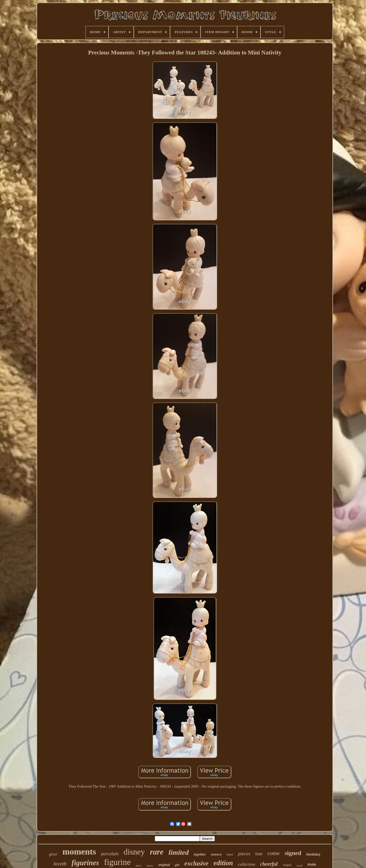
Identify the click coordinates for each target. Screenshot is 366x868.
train (312, 864)
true (259, 854)
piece (139, 865)
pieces (244, 854)
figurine (117, 862)
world (299, 866)
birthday (313, 854)
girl (177, 865)
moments (79, 852)
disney (134, 852)
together (200, 854)
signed (293, 853)
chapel (287, 865)
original (164, 865)
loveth (60, 864)
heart (230, 855)
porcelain (110, 854)
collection (246, 864)
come (273, 853)
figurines (85, 863)
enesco (216, 854)
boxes (150, 865)
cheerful (269, 864)
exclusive (196, 863)
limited (179, 852)
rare (157, 852)
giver (53, 854)
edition (223, 863)
